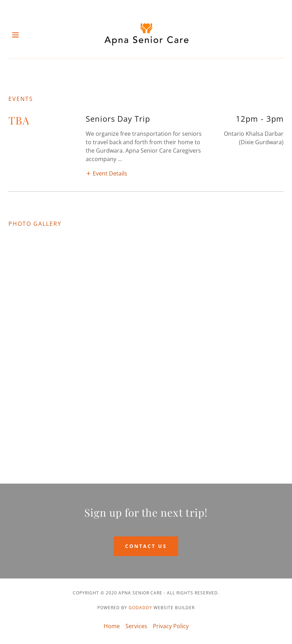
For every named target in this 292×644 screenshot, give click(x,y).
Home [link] (112, 626)
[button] (22, 35)
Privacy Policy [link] (171, 626)
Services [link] (136, 626)
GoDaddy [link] (140, 608)
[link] (146, 35)
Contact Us (146, 546)
